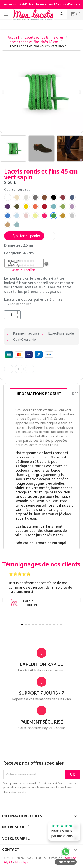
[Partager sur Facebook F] (9, 369)
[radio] (8, 197)
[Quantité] (12, 315)
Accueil (13, 37)
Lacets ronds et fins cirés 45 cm (33, 42)
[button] (80, 92)
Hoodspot (23, 862)
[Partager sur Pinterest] (30, 369)
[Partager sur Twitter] (19, 369)
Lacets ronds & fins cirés (44, 37)
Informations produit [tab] (38, 394)
